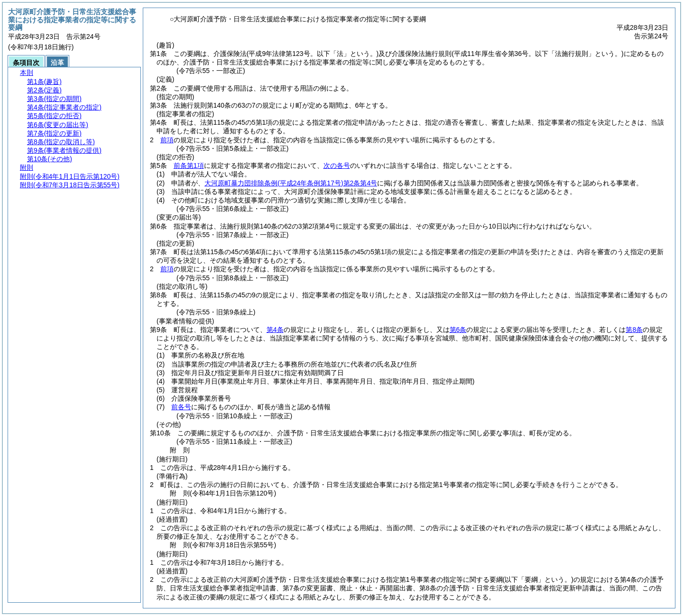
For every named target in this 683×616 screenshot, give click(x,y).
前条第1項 (189, 165)
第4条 (275, 330)
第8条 (634, 330)
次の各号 (337, 165)
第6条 (458, 330)
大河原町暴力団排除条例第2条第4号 (291, 183)
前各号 (181, 407)
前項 (167, 140)
